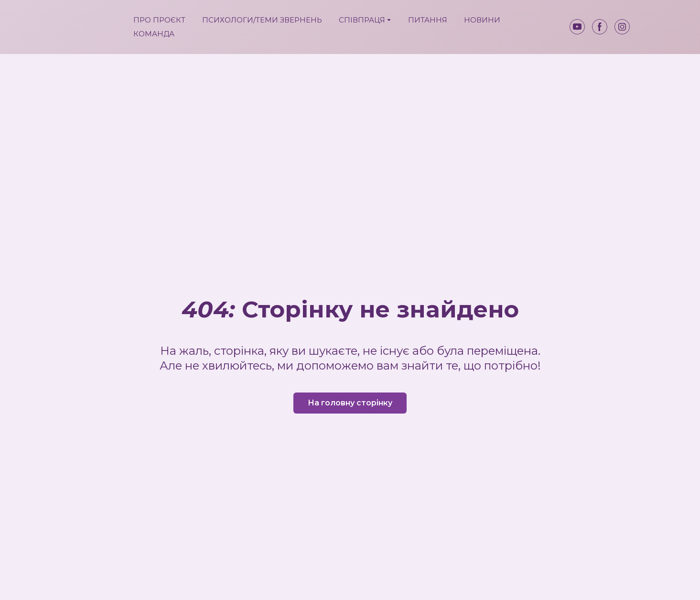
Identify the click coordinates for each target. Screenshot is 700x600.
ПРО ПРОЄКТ (159, 20)
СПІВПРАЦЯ (362, 20)
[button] (577, 27)
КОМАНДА (154, 34)
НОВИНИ (482, 20)
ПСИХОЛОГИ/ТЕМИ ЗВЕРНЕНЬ (262, 20)
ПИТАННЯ (428, 20)
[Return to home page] (95, 27)
